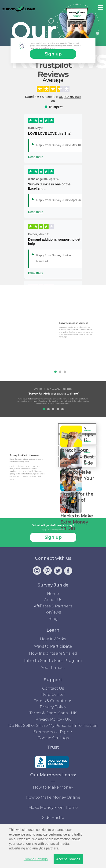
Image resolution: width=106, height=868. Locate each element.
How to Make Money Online (53, 797)
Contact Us (53, 688)
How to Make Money (53, 787)
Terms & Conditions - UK (53, 713)
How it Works (53, 639)
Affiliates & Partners (53, 606)
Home (53, 594)
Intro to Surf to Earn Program (53, 661)
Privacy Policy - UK (53, 719)
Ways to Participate (53, 646)
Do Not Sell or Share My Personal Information (53, 725)
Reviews (53, 612)
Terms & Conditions (53, 701)
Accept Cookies (68, 859)
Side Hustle (53, 818)
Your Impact (53, 668)
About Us (53, 600)
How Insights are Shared (53, 653)
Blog (53, 619)
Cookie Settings (53, 738)
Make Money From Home (53, 807)
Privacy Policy (53, 707)
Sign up (53, 54)
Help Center (53, 694)
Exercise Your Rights (53, 732)
